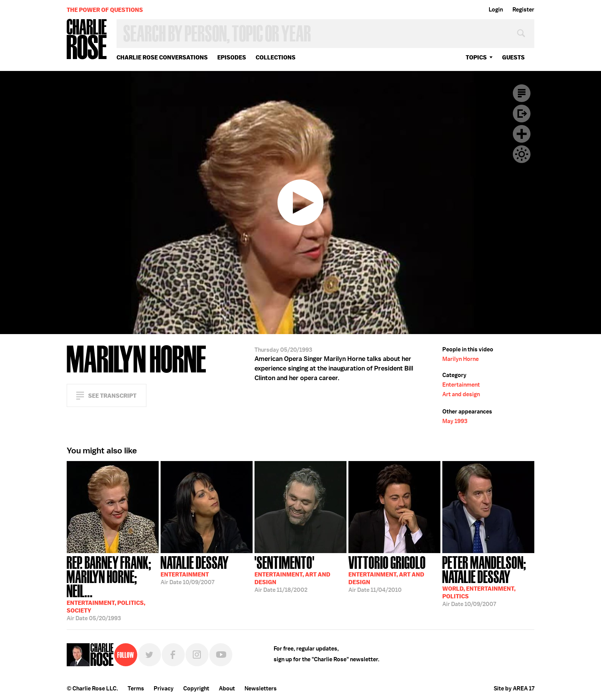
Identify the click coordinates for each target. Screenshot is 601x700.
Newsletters (261, 688)
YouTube (221, 655)
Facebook (173, 655)
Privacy (164, 688)
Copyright (196, 688)
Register (523, 10)
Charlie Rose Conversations (162, 57)
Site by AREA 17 (514, 688)
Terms (136, 688)
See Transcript (112, 396)
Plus (522, 134)
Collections (276, 57)
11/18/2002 (292, 573)
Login (496, 10)
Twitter (149, 655)
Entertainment (461, 385)
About (227, 688)
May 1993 (455, 421)
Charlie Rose (87, 40)
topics (476, 57)
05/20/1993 (113, 588)
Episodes (232, 57)
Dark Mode (522, 154)
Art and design (461, 394)
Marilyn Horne (461, 359)
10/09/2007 (195, 570)
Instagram (197, 655)
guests (513, 57)
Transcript (522, 93)
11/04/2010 (387, 573)
